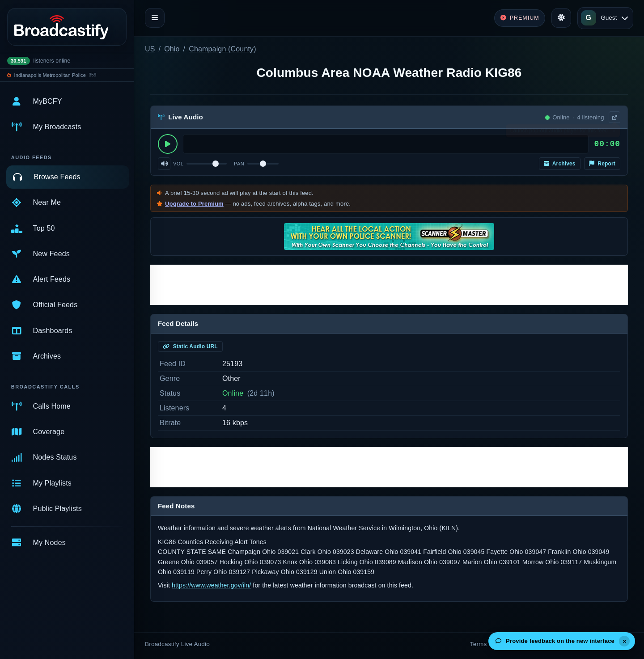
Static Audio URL (190, 346)
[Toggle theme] (561, 18)
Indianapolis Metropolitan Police (50, 75)
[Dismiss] (624, 641)
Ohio (172, 49)
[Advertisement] (389, 285)
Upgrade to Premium (194, 204)
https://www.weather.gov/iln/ (211, 585)
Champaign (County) (222, 49)
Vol (178, 164)
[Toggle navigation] (155, 18)
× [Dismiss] (614, 133)
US (150, 49)
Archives (560, 164)
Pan (239, 164)
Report (602, 164)
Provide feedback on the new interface (555, 641)
